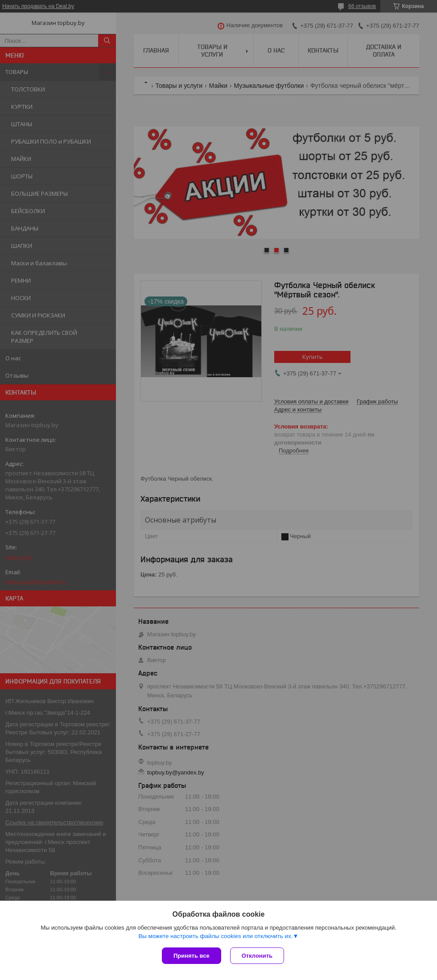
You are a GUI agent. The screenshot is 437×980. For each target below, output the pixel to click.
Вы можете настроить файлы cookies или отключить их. (215, 936)
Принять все (192, 956)
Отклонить (257, 956)
